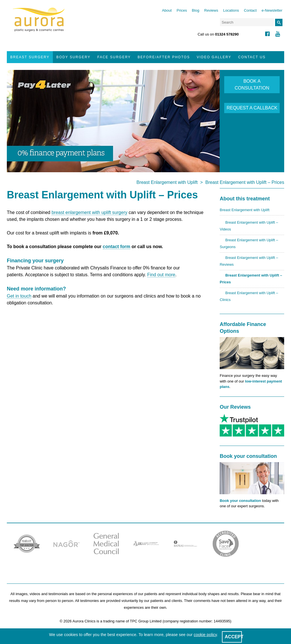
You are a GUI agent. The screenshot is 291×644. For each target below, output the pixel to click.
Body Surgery (73, 57)
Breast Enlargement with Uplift (167, 182)
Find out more (161, 275)
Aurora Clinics (39, 23)
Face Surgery (114, 57)
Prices (182, 10)
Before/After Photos (164, 57)
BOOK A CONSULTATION (252, 85)
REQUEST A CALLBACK (252, 108)
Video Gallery (214, 57)
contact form (117, 247)
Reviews (211, 10)
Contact (250, 10)
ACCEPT (234, 637)
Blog (196, 10)
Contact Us (252, 57)
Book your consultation (240, 501)
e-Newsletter (272, 10)
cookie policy (205, 635)
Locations (231, 10)
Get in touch (19, 296)
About (167, 10)
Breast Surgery (30, 57)
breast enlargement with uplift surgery (89, 212)
